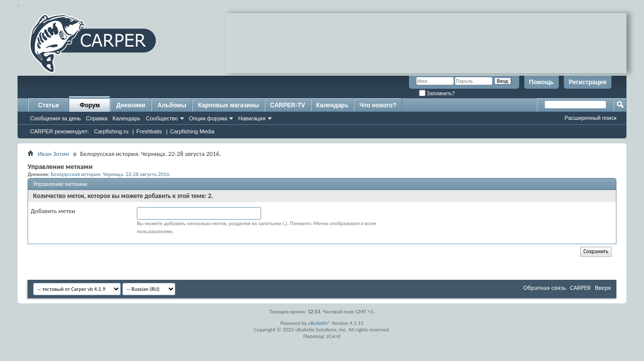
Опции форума (208, 118)
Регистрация (588, 82)
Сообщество (162, 118)
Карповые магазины (229, 105)
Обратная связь (545, 288)
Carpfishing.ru (111, 131)
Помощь (542, 82)
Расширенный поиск (590, 118)
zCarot (334, 336)
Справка (96, 118)
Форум (90, 105)
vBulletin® (319, 323)
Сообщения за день (55, 118)
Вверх (603, 288)
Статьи (49, 105)
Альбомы (172, 105)
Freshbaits (149, 131)
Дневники (131, 105)
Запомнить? (437, 94)
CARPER (580, 288)
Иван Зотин (53, 154)
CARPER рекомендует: (60, 131)
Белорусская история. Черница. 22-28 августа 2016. (111, 174)
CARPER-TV (288, 105)
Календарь (126, 118)
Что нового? (378, 105)
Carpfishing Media (192, 131)
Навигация (252, 118)
